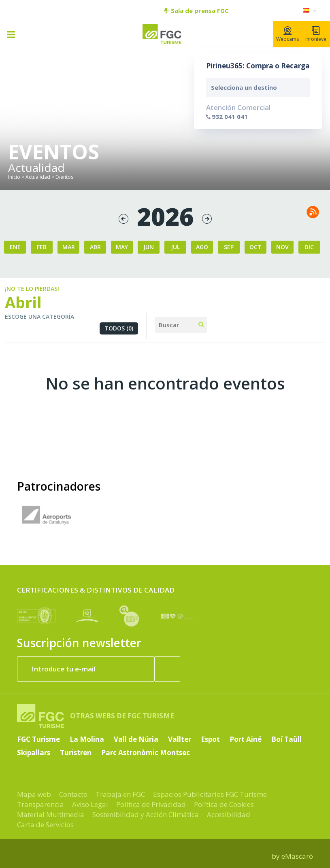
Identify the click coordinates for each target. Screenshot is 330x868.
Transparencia (40, 804)
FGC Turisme (38, 739)
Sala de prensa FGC (197, 11)
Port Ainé (246, 739)
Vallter (180, 739)
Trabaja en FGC (120, 794)
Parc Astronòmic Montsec (146, 753)
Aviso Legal (90, 804)
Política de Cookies (224, 804)
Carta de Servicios (45, 825)
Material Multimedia (51, 814)
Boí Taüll (286, 739)
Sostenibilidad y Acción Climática (146, 814)
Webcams (287, 34)
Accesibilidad (229, 814)
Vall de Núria (136, 739)
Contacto (73, 794)
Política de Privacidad (151, 804)
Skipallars (34, 753)
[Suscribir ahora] (167, 669)
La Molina (87, 739)
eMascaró (297, 856)
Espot (210, 739)
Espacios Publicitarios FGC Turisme (210, 794)
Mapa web (34, 794)
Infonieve (316, 34)
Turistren (76, 753)
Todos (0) (119, 328)
